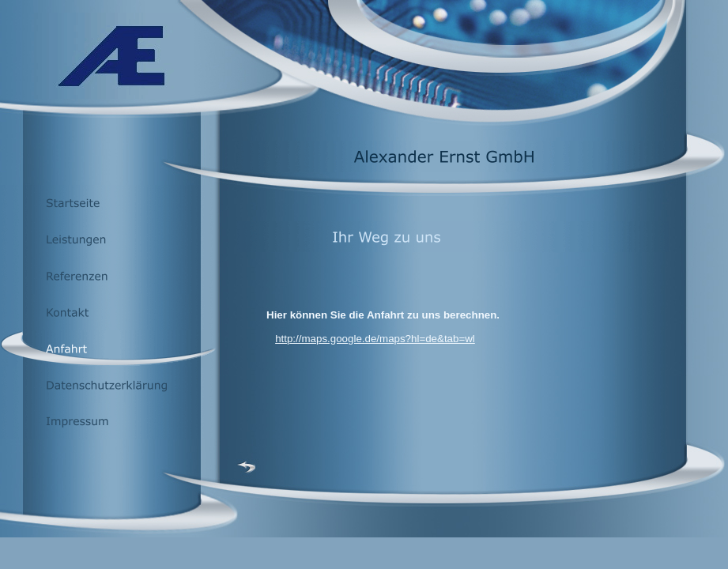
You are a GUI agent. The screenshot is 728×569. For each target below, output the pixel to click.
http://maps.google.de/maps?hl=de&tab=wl (375, 339)
